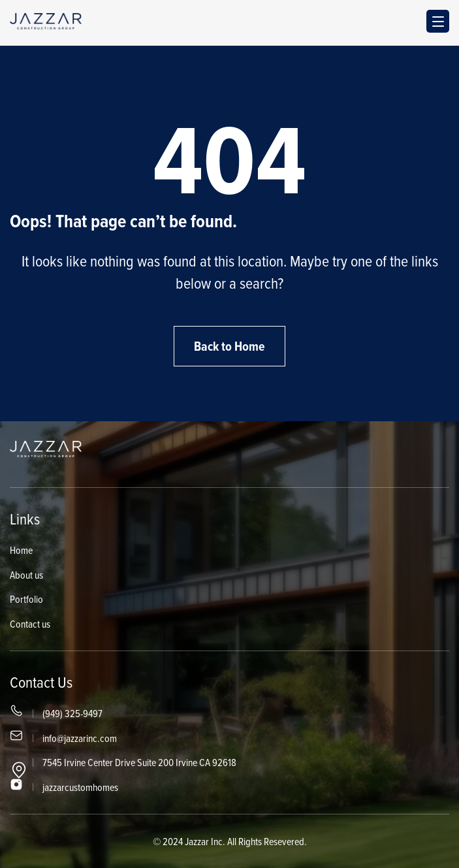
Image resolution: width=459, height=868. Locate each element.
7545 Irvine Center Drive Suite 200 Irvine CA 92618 (139, 762)
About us (26, 575)
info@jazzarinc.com (80, 738)
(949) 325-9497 (72, 713)
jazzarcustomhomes (80, 787)
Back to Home (229, 346)
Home (21, 550)
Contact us (30, 624)
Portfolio (26, 599)
